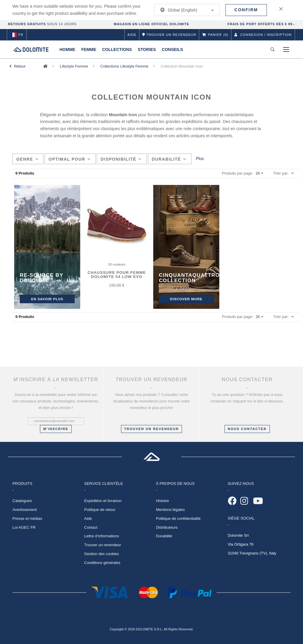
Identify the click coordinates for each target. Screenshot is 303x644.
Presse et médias (27, 518)
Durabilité (169, 159)
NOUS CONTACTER (247, 429)
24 (260, 173)
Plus (200, 159)
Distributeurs (167, 527)
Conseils (173, 49)
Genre (27, 159)
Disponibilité (121, 159)
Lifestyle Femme (74, 66)
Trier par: (281, 173)
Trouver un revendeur (152, 429)
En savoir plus (47, 299)
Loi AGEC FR (24, 527)
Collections (117, 49)
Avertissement (25, 510)
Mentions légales (170, 510)
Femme (89, 49)
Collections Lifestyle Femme (124, 66)
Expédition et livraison (103, 501)
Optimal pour (70, 159)
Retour (20, 66)
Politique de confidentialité (178, 518)
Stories (147, 49)
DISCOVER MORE (186, 299)
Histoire (162, 501)
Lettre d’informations (102, 536)
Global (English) (186, 10)
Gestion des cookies (102, 554)
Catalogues (22, 501)
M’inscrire (56, 429)
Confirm (246, 10)
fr (17, 35)
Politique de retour (100, 510)
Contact (91, 527)
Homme (67, 49)
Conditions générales (102, 563)
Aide (132, 35)
